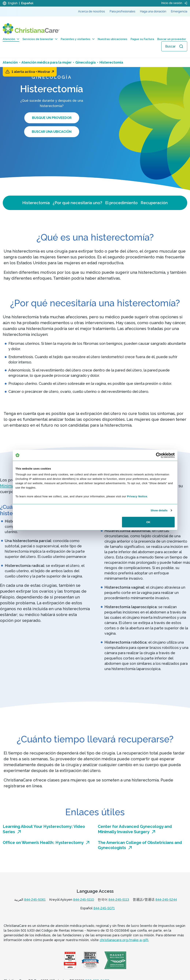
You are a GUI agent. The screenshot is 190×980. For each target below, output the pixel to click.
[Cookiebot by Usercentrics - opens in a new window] (159, 455)
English (13, 3)
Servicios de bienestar (40, 39)
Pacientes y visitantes (78, 39)
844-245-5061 (35, 900)
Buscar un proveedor (172, 39)
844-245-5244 (166, 900)
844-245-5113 (119, 900)
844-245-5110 (84, 900)
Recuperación (154, 203)
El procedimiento (121, 203)
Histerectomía (36, 203)
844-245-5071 (104, 908)
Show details (159, 510)
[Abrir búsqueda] (174, 46)
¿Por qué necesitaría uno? (77, 203)
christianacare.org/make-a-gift (124, 940)
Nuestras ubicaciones (112, 39)
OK (148, 522)
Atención (11, 39)
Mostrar (46, 72)
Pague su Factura (142, 39)
